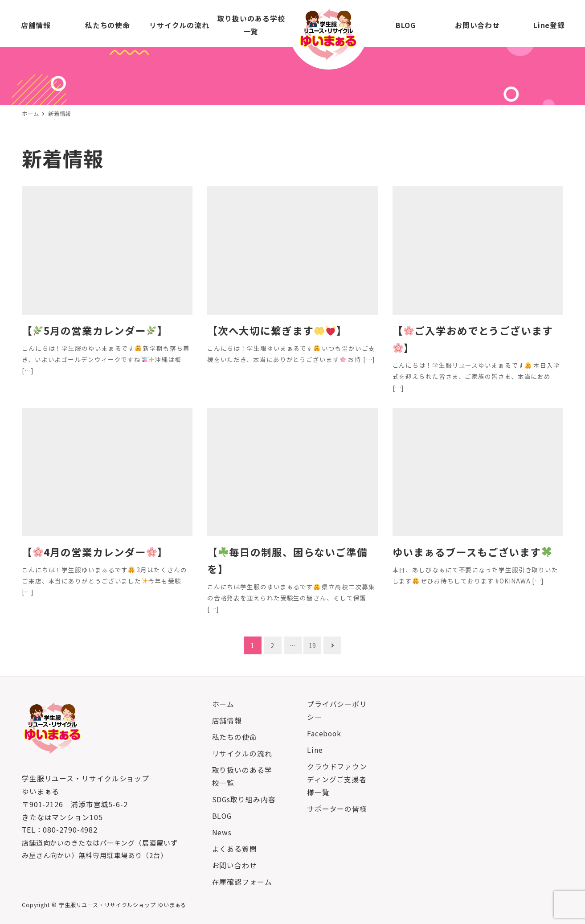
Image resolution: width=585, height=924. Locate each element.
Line (315, 750)
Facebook (324, 733)
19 (313, 645)
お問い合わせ (235, 865)
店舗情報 (227, 721)
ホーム (223, 704)
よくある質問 (235, 849)
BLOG (222, 816)
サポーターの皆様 (337, 809)
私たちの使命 (235, 737)
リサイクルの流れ (242, 754)
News (222, 832)
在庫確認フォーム (242, 882)
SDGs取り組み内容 (244, 799)
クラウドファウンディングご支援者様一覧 (337, 779)
